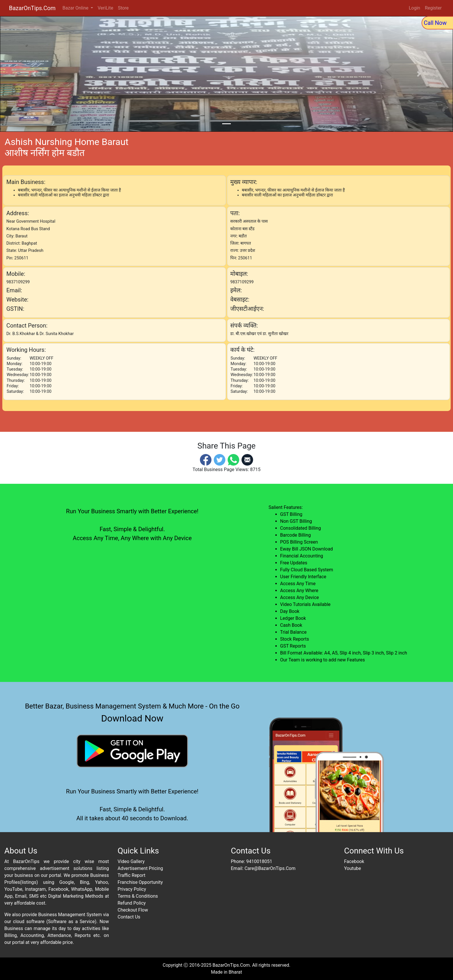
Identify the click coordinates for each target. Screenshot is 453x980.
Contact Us (129, 917)
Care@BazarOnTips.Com (270, 868)
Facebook (354, 861)
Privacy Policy (132, 889)
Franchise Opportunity (140, 882)
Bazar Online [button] (76, 8)
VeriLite (105, 8)
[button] (34, 74)
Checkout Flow (133, 910)
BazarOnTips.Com (32, 8)
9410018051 (259, 861)
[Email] (247, 459)
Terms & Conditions (138, 896)
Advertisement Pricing (140, 868)
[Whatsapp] (233, 459)
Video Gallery (131, 861)
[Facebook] (206, 459)
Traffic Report (131, 875)
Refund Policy (132, 903)
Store (123, 8)
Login (414, 8)
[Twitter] (220, 459)
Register (433, 8)
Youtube (353, 868)
